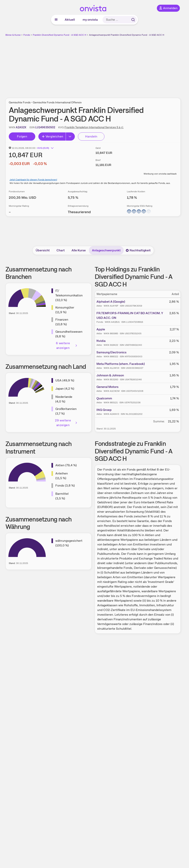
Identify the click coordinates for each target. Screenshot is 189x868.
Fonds (27, 35)
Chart (61, 250)
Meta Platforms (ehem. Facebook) (121, 364)
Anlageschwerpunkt (106, 250)
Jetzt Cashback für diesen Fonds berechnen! (33, 180)
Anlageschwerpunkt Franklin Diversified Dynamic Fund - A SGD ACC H (127, 35)
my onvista (90, 20)
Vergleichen (52, 136)
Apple (101, 329)
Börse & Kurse (13, 35)
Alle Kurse (79, 250)
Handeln (91, 136)
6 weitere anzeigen (67, 345)
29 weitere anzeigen (66, 423)
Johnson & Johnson (110, 375)
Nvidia (101, 341)
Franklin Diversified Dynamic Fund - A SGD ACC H (60, 35)
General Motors (107, 387)
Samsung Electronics (111, 352)
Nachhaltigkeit (138, 250)
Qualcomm (104, 398)
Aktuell (70, 20)
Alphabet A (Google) (111, 302)
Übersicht (43, 250)
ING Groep (104, 410)
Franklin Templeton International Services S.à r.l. (94, 127)
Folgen (22, 136)
